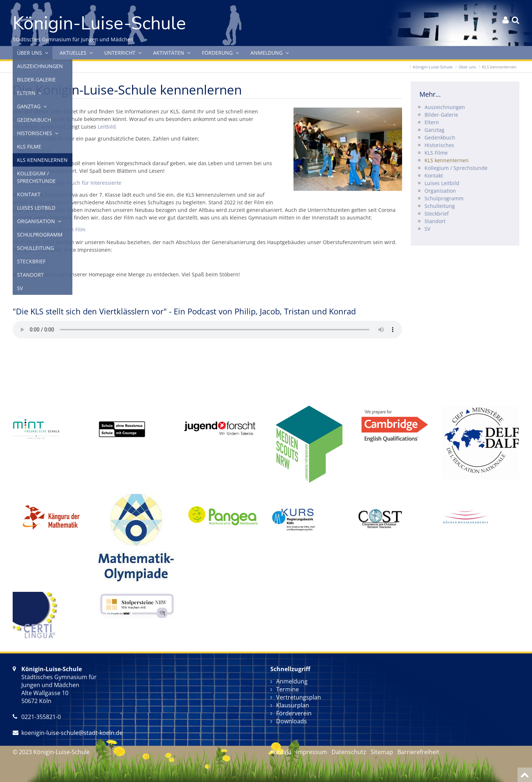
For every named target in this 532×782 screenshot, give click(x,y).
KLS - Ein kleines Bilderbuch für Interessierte (67, 183)
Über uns (467, 67)
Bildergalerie (32, 262)
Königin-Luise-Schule (433, 67)
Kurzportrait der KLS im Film (51, 229)
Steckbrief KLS (34, 150)
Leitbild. (107, 127)
